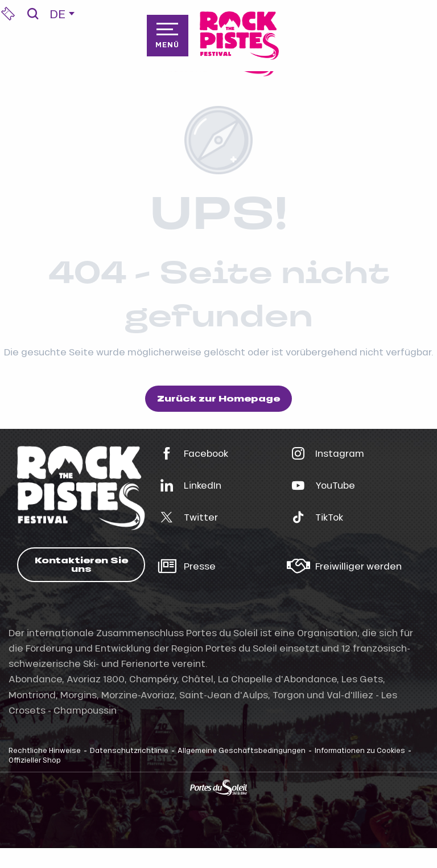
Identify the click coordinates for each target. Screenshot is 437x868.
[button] (33, 14)
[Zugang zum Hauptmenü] (167, 35)
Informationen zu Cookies (360, 750)
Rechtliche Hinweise (45, 750)
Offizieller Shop (35, 760)
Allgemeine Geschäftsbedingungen (242, 750)
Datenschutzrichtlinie (129, 750)
